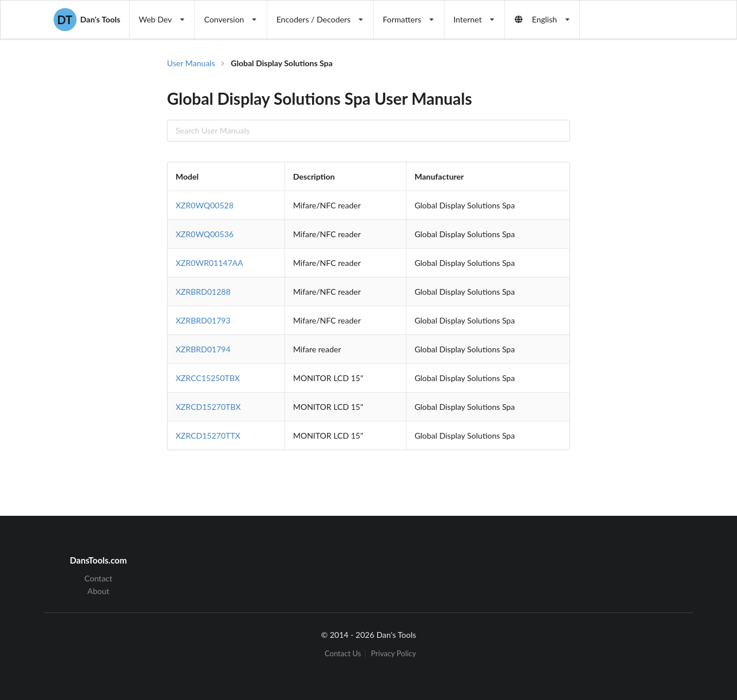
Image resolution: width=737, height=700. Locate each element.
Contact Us (343, 654)
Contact (99, 579)
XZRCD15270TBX (208, 407)
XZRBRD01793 (203, 320)
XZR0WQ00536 (205, 234)
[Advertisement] (636, 242)
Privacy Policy (393, 654)
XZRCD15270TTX (208, 435)
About (98, 591)
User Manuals (191, 63)
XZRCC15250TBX (208, 378)
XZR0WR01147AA (209, 263)
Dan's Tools (87, 20)
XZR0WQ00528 (205, 205)
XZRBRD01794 (203, 349)
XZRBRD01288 (203, 292)
